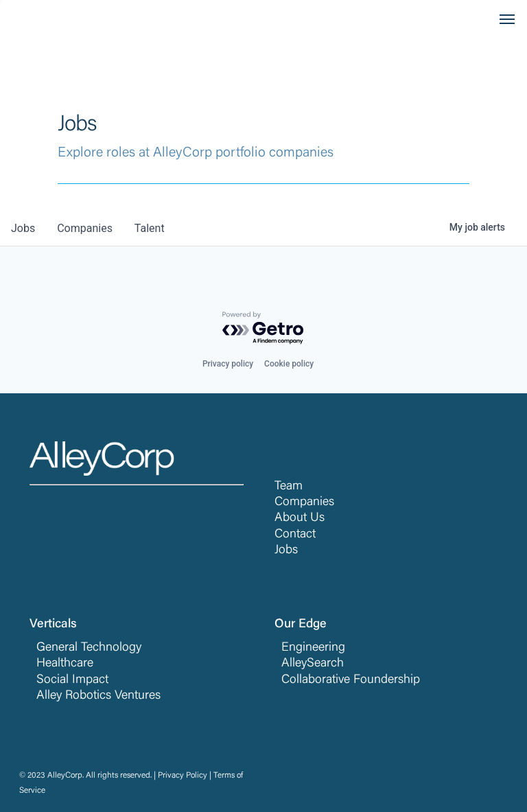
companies (85, 228)
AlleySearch (313, 664)
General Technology (89, 648)
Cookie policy (289, 364)
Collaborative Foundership (351, 680)
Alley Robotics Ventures (98, 696)
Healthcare (65, 664)
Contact (295, 535)
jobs (23, 228)
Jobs (286, 550)
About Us (300, 518)
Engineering (313, 648)
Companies (304, 502)
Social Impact (72, 680)
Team (289, 487)
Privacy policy (228, 364)
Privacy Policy (183, 776)
